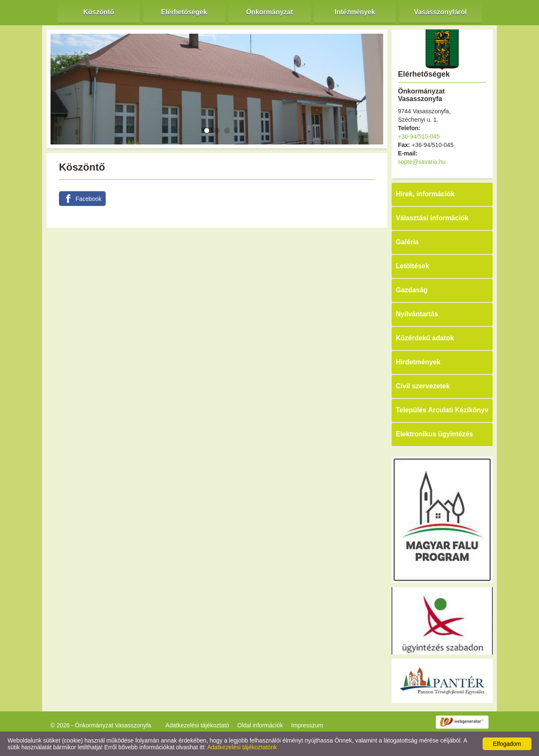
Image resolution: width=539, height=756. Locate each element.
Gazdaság (412, 290)
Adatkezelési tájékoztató (197, 725)
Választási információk (432, 218)
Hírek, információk (425, 194)
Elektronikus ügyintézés (434, 434)
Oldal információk (260, 725)
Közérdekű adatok (425, 338)
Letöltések (412, 266)
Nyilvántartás (417, 314)
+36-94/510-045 (419, 136)
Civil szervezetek (423, 386)
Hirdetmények (418, 362)
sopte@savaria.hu (422, 162)
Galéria (407, 242)
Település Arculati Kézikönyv (442, 410)
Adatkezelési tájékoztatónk (242, 747)
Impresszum (307, 725)
